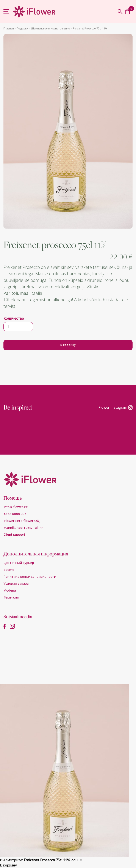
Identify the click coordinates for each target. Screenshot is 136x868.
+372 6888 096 (15, 514)
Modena (10, 590)
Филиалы (11, 597)
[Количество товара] (18, 327)
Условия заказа (16, 583)
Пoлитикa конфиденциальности (30, 576)
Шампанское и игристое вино (51, 28)
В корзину (68, 345)
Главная (9, 28)
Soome (9, 570)
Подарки (22, 28)
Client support (14, 534)
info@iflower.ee (16, 507)
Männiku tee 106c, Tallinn (23, 528)
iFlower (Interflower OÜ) (22, 521)
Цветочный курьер (19, 563)
